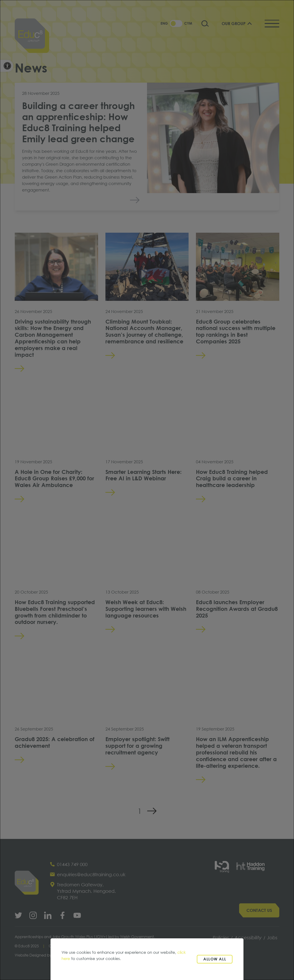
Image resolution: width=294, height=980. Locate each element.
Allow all (215, 959)
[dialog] (147, 490)
